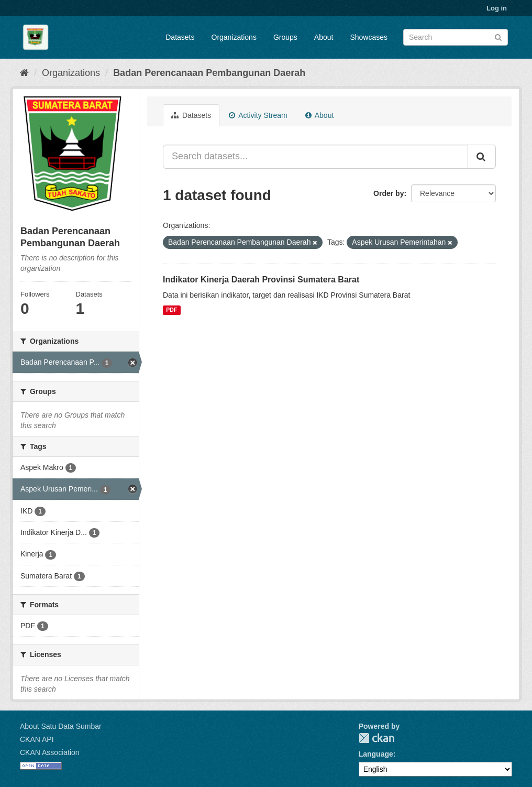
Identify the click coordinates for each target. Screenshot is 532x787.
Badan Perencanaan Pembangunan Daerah (209, 73)
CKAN (376, 738)
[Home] (24, 73)
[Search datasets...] (315, 157)
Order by (389, 193)
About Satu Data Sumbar (61, 726)
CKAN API (37, 739)
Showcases (369, 37)
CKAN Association (50, 752)
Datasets (180, 37)
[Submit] (498, 36)
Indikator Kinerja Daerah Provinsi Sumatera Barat (261, 280)
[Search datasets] (456, 37)
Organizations (234, 37)
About (324, 37)
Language (376, 754)
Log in (497, 8)
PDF (171, 310)
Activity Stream (258, 115)
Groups (285, 37)
